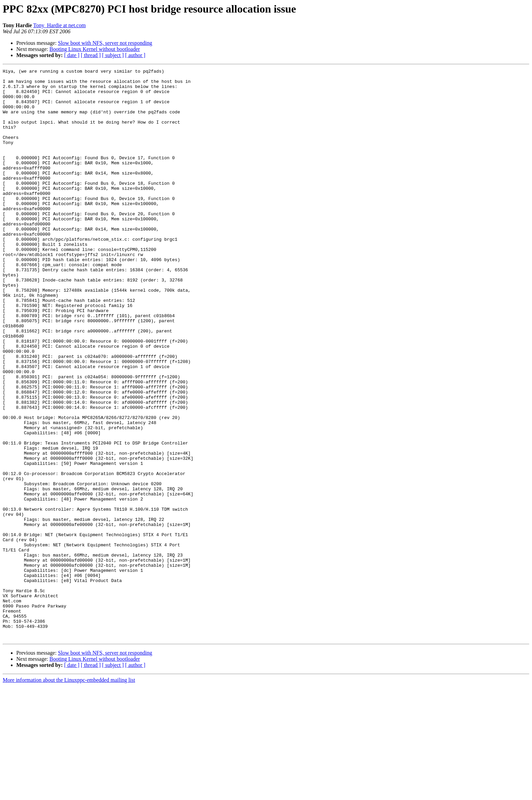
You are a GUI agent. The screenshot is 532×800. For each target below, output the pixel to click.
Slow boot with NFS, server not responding (105, 43)
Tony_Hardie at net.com (60, 25)
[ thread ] (91, 55)
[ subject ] (113, 55)
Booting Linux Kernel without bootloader (95, 49)
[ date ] (72, 55)
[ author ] (135, 55)
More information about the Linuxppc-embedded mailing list (69, 794)
